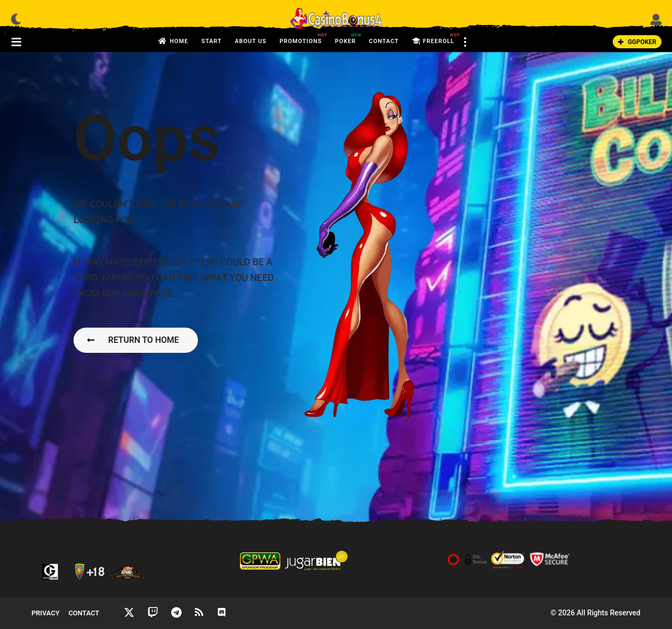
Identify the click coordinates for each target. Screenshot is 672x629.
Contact (384, 41)
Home (173, 41)
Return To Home (133, 340)
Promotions (301, 38)
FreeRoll (433, 41)
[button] (16, 19)
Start (211, 41)
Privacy (45, 613)
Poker (345, 38)
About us (250, 41)
